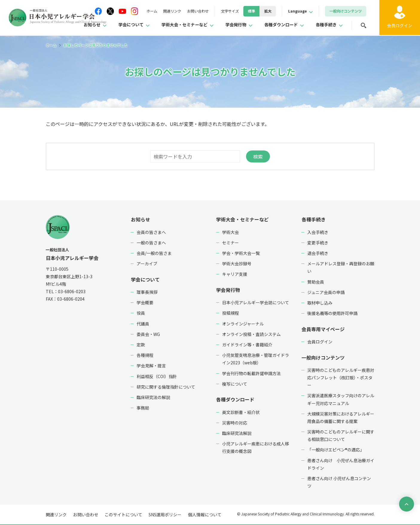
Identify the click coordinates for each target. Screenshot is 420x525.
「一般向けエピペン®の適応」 (336, 449)
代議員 (143, 323)
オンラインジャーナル (243, 323)
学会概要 (145, 302)
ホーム (131, 11)
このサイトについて (123, 514)
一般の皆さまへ (151, 242)
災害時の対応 (235, 422)
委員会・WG (148, 334)
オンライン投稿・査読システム (251, 334)
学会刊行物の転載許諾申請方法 (251, 373)
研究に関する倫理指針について (166, 386)
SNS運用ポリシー (164, 514)
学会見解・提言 (151, 365)
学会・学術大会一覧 (241, 253)
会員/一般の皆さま (154, 253)
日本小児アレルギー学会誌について (256, 302)
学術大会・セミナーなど (170, 25)
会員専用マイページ (323, 328)
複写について (235, 383)
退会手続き (318, 253)
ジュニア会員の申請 (326, 292)
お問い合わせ (183, 11)
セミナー (230, 242)
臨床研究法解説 (237, 432)
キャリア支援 (235, 274)
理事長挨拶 (147, 291)
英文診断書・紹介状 (241, 411)
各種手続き (325, 25)
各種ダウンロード (276, 25)
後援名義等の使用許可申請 (332, 313)
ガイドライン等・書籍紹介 (247, 344)
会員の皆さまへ (151, 232)
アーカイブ (147, 263)
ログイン (399, 27)
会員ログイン (320, 341)
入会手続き (318, 232)
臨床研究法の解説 (153, 397)
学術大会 (230, 232)
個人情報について (203, 514)
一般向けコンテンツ (323, 357)
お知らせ (70, 25)
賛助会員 (316, 281)
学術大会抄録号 (237, 263)
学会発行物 (227, 25)
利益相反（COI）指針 (157, 376)
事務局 (143, 407)
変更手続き (318, 242)
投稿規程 (230, 313)
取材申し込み (320, 302)
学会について (112, 25)
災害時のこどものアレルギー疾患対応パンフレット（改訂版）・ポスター (341, 377)
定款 (141, 344)
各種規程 (145, 354)
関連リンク (154, 11)
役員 (141, 313)
